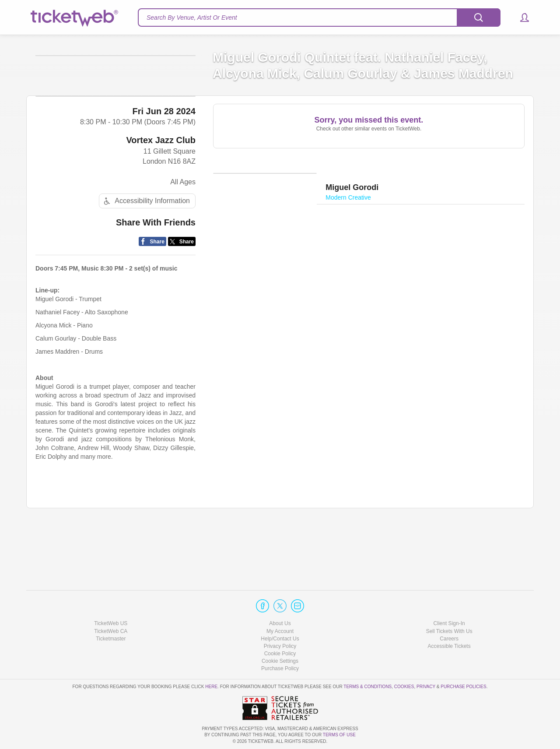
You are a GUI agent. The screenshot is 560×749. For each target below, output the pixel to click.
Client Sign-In (449, 623)
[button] (520, 18)
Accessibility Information (146, 280)
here (211, 687)
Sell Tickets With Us (449, 631)
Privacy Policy (280, 646)
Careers (449, 639)
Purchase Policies (463, 687)
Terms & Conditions (367, 687)
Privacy (426, 687)
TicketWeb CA (111, 631)
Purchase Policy (280, 668)
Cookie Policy (280, 654)
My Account (280, 631)
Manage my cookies (280, 661)
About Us (280, 623)
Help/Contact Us (280, 639)
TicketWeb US (111, 623)
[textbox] (319, 18)
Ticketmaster (111, 639)
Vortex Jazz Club (161, 219)
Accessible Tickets (449, 646)
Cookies (404, 687)
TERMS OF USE (339, 735)
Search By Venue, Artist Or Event (192, 18)
